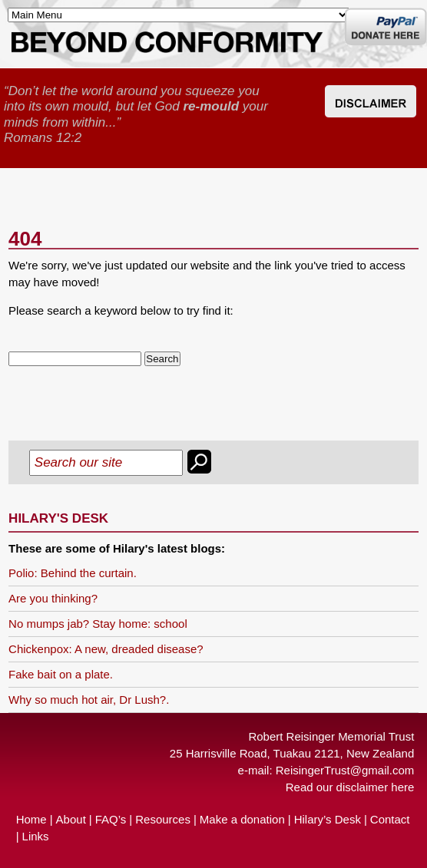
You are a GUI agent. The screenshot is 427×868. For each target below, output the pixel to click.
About (71, 819)
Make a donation (242, 819)
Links (36, 836)
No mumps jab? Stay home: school (98, 624)
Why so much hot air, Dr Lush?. (89, 700)
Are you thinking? (53, 598)
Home (31, 819)
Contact (390, 819)
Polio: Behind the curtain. (73, 573)
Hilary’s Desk (328, 819)
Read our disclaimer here (350, 787)
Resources (163, 819)
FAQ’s (111, 819)
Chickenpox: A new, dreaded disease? (106, 649)
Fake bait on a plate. (61, 674)
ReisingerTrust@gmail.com (345, 770)
